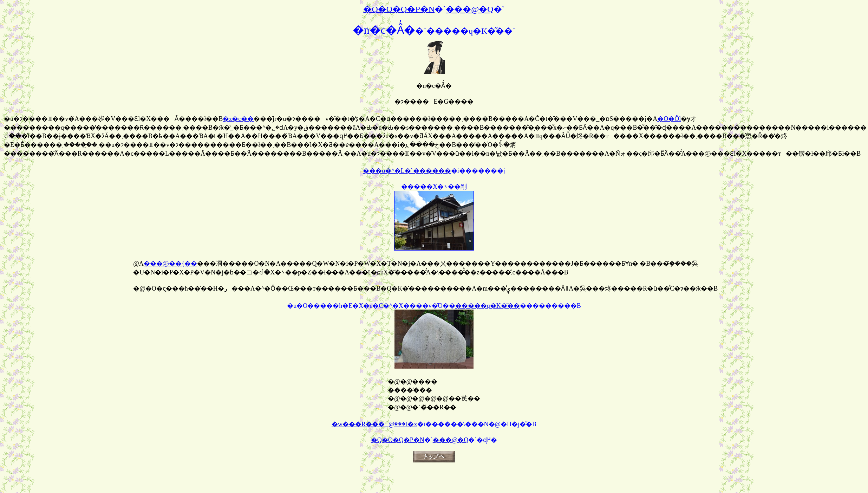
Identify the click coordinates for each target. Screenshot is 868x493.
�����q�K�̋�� (488, 306)
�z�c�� (238, 119)
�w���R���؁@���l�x (374, 424)
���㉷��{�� (171, 264)
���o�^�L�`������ (407, 171)
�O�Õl (669, 119)
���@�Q (451, 440)
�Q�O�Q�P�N (398, 440)
